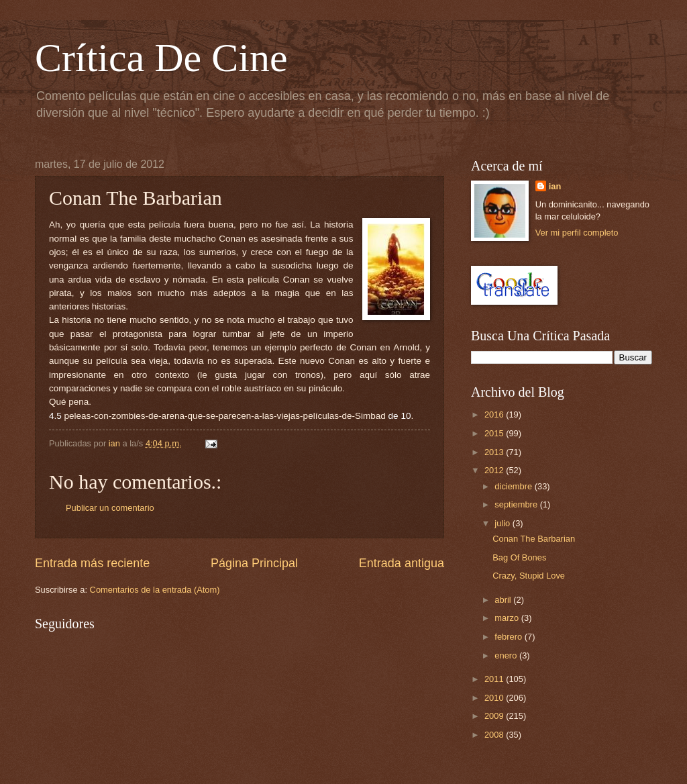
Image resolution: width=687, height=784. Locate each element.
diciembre (514, 486)
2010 (495, 698)
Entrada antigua (402, 563)
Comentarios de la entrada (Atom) (155, 590)
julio (503, 523)
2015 (495, 433)
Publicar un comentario (110, 508)
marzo (508, 618)
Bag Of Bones (519, 557)
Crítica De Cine (161, 58)
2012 (495, 470)
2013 (495, 452)
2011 (495, 679)
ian (555, 186)
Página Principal (254, 563)
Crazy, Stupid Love (529, 576)
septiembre (517, 504)
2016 (495, 414)
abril (504, 600)
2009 (495, 716)
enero (507, 655)
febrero (509, 637)
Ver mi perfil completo (577, 233)
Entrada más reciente (92, 563)
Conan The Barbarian (534, 539)
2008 (495, 735)
